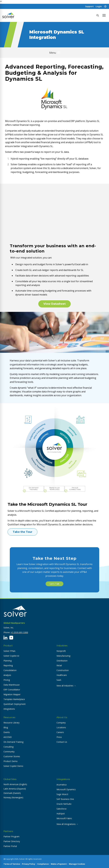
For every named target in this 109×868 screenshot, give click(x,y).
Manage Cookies (77, 864)
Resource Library (11, 723)
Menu (54, 53)
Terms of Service (12, 864)
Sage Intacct (62, 794)
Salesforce (62, 809)
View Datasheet (54, 304)
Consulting (8, 747)
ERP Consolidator (12, 690)
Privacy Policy (29, 864)
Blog (6, 727)
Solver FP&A (9, 651)
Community (9, 752)
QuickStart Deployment (15, 704)
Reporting (8, 665)
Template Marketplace (14, 699)
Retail (59, 665)
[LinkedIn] (5, 638)
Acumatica (62, 785)
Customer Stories (12, 756)
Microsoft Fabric (64, 818)
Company (61, 723)
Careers (60, 732)
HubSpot (61, 814)
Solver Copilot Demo (13, 766)
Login (99, 6)
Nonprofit (61, 651)
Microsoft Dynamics (66, 789)
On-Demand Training (13, 742)
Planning (8, 661)
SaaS (59, 680)
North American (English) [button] (15, 784)
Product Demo (11, 761)
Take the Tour (23, 532)
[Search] (98, 15)
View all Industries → (66, 686)
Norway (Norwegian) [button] (13, 797)
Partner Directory (12, 841)
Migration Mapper (12, 694)
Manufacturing (63, 656)
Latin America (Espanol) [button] (15, 789)
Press (59, 737)
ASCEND (8, 737)
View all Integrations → (67, 824)
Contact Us (62, 742)
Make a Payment (59, 864)
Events (7, 732)
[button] (104, 15)
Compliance (43, 864)
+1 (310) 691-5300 (19, 632)
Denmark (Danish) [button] (12, 793)
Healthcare (62, 675)
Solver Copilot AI (11, 656)
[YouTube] (11, 638)
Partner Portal (10, 846)
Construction (63, 670)
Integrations (9, 709)
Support (89, 6)
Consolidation (10, 670)
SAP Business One (65, 799)
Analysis (7, 675)
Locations (61, 727)
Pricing (7, 680)
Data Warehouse (12, 685)
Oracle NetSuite (64, 804)
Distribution (62, 661)
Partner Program (11, 836)
